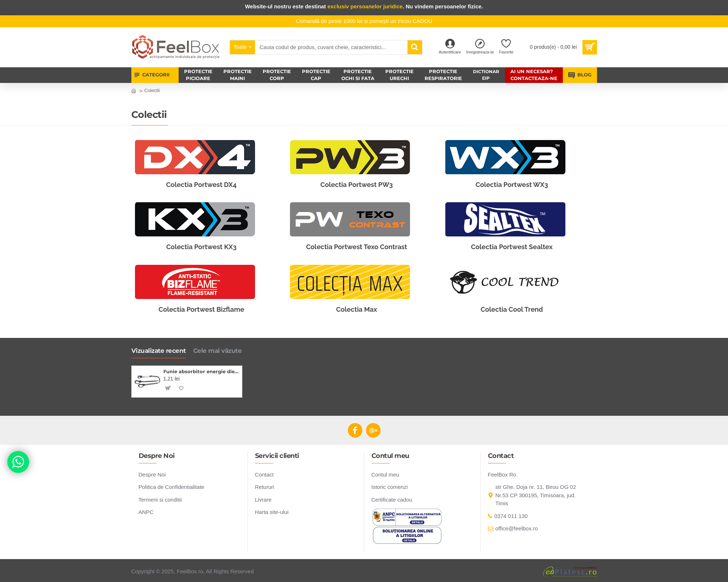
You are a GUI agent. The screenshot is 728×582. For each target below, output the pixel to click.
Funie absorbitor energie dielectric (201, 371)
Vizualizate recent (159, 351)
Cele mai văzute (218, 351)
